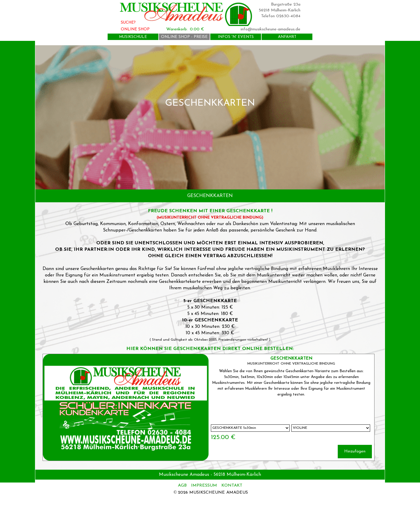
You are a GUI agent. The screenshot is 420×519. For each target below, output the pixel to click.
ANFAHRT (287, 37)
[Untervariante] (331, 428)
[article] (209, 407)
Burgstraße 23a (286, 5)
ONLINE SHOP (135, 29)
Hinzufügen (355, 451)
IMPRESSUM (204, 486)
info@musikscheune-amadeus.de (271, 29)
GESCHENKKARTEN (291, 359)
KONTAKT (232, 486)
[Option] (250, 428)
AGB (183, 486)
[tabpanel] (210, 117)
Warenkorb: (177, 29)
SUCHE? (128, 23)
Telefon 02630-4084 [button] (281, 16)
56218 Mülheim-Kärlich (280, 10)
